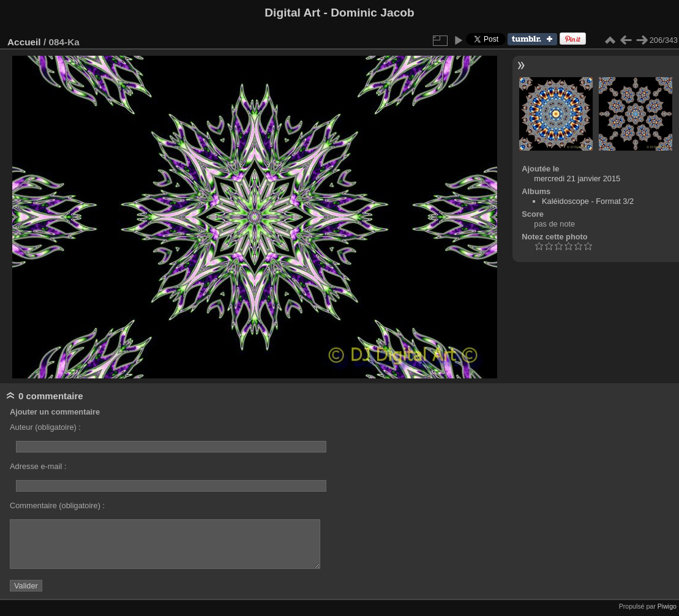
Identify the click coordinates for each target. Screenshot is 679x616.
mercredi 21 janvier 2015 (577, 178)
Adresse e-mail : (38, 466)
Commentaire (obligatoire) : (57, 505)
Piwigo (667, 606)
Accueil (24, 42)
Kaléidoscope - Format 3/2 (588, 201)
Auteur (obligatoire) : (45, 427)
